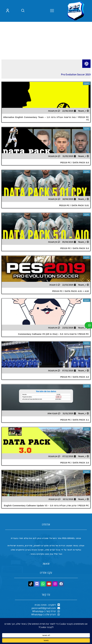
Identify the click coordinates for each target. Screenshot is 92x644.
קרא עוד (46, 577)
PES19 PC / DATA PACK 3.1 (75, 433)
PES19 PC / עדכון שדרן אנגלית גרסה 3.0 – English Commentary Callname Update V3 (46, 519)
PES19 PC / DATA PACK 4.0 (75, 390)
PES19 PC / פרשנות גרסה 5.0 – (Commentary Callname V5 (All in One (53, 348)
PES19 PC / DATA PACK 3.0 (75, 476)
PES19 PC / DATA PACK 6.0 (75, 176)
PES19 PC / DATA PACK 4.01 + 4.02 (71, 305)
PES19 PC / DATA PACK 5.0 (75, 262)
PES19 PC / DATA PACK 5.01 (74, 219)
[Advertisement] (46, 49)
